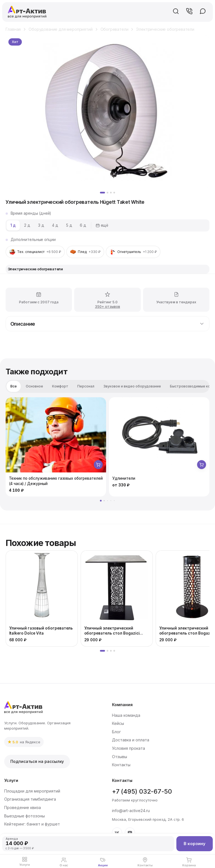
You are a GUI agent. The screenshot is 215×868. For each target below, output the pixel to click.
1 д (13, 225)
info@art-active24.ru (131, 811)
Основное (34, 386)
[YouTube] (130, 832)
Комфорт (60, 386)
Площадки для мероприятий (32, 791)
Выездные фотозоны (24, 816)
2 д (27, 225)
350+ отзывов (107, 310)
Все (14, 386)
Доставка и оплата (131, 740)
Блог (116, 732)
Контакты (121, 765)
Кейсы (118, 723)
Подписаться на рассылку (37, 761)
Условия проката (128, 748)
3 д (41, 225)
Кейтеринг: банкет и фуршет (32, 824)
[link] (24, 742)
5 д (69, 225)
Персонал (86, 386)
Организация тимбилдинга (30, 799)
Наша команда (126, 715)
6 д (83, 225)
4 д (55, 225)
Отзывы (120, 757)
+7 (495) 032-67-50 (142, 791)
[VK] (117, 832)
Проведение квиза (23, 807)
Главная (13, 29)
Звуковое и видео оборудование (132, 386)
